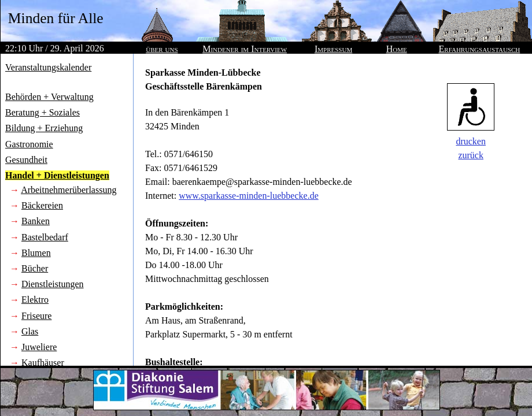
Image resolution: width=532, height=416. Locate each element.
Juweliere (39, 347)
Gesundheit (26, 160)
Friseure (36, 316)
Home (397, 49)
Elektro (35, 300)
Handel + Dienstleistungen (57, 175)
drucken (471, 141)
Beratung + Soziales (43, 112)
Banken (36, 221)
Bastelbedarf (45, 237)
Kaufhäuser (43, 363)
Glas (30, 331)
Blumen (36, 253)
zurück (471, 155)
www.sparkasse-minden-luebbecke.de (249, 196)
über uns (162, 49)
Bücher (35, 268)
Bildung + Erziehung (44, 128)
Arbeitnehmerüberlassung (69, 190)
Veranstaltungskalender (48, 67)
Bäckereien (42, 205)
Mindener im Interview (245, 49)
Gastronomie (29, 144)
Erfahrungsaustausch (480, 49)
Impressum (333, 49)
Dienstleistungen (53, 284)
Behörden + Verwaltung (49, 97)
